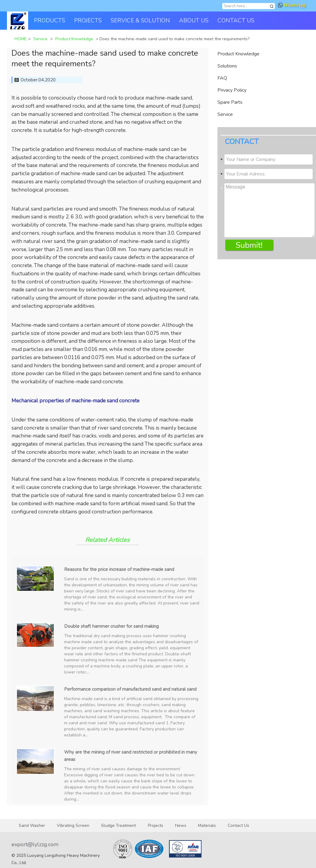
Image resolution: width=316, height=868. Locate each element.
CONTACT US (236, 21)
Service (225, 114)
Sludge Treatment (118, 825)
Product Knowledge (238, 54)
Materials (207, 825)
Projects (156, 825)
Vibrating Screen (73, 825)
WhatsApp (292, 5)
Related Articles (108, 540)
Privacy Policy (232, 90)
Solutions (227, 66)
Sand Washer (32, 825)
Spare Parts (230, 102)
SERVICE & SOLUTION (140, 21)
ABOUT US (194, 21)
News (181, 825)
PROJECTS (88, 21)
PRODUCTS (49, 21)
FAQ (222, 78)
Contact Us (238, 825)
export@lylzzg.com (35, 844)
